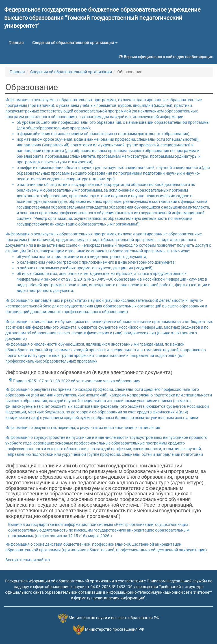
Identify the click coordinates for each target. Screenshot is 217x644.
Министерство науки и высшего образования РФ (114, 618)
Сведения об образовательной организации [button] (75, 43)
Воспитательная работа (28, 560)
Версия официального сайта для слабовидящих (166, 57)
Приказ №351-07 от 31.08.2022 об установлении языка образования (74, 381)
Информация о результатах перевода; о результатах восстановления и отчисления (83, 428)
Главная (18, 42)
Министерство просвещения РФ (115, 630)
